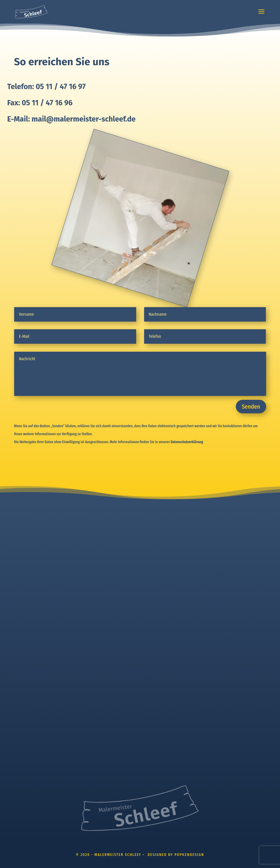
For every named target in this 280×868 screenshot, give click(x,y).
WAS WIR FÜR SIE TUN (34, 540)
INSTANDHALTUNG (30, 587)
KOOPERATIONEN (29, 598)
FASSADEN (23, 563)
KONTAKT (22, 621)
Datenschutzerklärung (187, 442)
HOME (19, 529)
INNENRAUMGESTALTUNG (36, 552)
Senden (251, 407)
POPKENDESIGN (28, 653)
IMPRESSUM (158, 529)
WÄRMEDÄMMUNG (30, 575)
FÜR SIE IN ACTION (31, 610)
